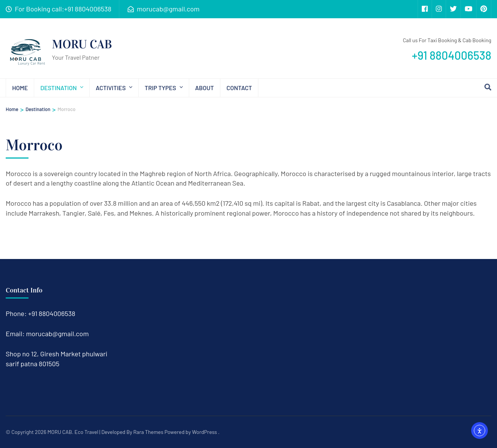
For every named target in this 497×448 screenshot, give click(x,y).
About (205, 88)
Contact (239, 88)
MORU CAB (82, 44)
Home (20, 88)
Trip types (161, 88)
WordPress (204, 432)
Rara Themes (148, 432)
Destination (59, 88)
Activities (111, 88)
